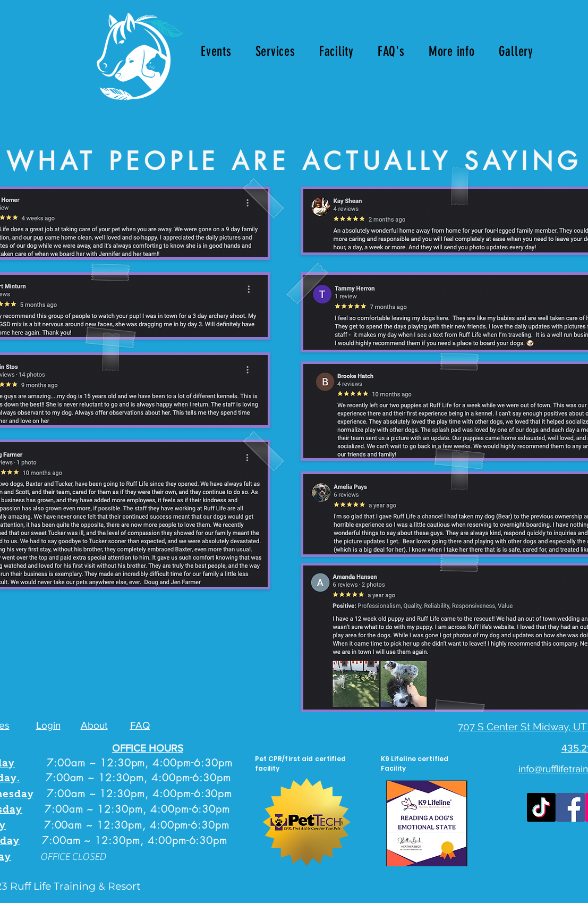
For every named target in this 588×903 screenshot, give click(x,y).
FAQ (140, 725)
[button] (275, 51)
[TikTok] (541, 807)
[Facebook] (570, 807)
